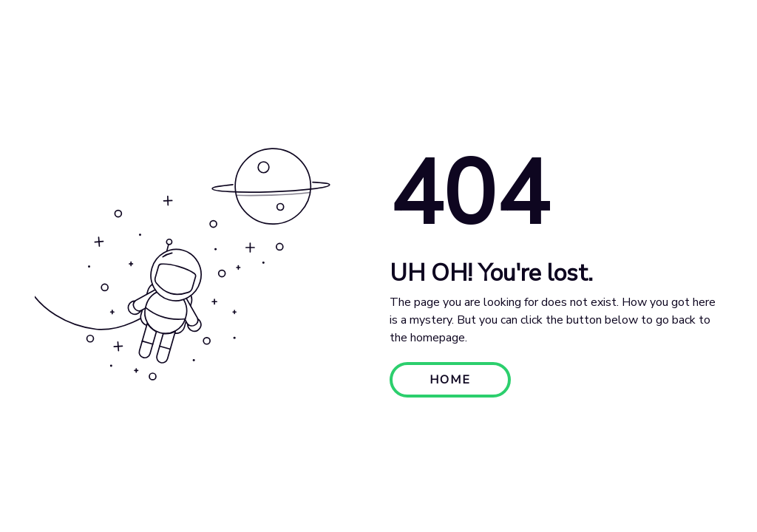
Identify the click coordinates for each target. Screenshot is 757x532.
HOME (450, 380)
